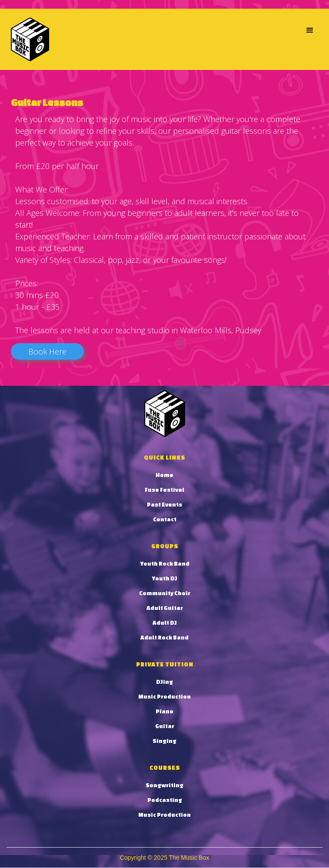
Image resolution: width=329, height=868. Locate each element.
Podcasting (165, 800)
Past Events (164, 505)
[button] (310, 30)
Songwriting (164, 785)
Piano (164, 711)
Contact (165, 519)
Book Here (47, 351)
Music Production (164, 697)
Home (164, 475)
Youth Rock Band (165, 564)
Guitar (165, 726)
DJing (164, 682)
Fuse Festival (164, 490)
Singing (164, 741)
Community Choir (165, 593)
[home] (28, 39)
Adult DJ (165, 623)
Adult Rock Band (164, 638)
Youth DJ (164, 578)
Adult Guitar (165, 608)
